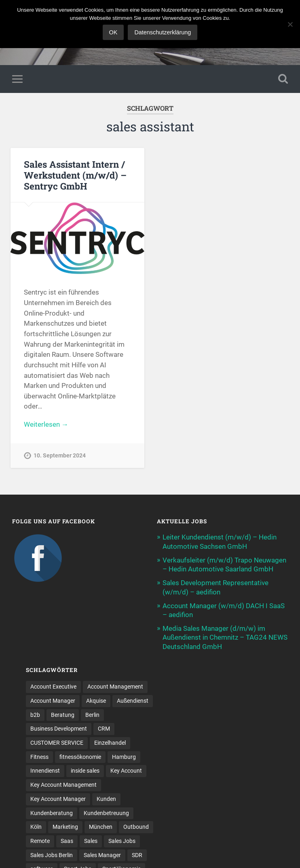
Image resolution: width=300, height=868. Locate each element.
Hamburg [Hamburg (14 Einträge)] (124, 756)
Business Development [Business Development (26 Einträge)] (59, 728)
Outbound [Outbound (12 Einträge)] (136, 826)
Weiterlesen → (46, 424)
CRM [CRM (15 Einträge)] (104, 728)
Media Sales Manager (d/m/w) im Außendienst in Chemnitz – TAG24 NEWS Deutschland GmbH (225, 636)
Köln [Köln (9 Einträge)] (36, 826)
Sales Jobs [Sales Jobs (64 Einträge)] (122, 840)
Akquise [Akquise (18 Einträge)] (96, 700)
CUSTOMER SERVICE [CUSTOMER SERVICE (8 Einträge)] (57, 742)
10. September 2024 (60, 456)
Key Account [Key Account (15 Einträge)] (126, 770)
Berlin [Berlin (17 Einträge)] (92, 714)
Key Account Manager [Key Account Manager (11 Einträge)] (58, 798)
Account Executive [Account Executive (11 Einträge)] (53, 686)
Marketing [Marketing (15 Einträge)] (65, 826)
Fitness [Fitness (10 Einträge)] (39, 756)
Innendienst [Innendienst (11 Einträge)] (45, 770)
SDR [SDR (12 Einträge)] (137, 854)
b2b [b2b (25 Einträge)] (35, 714)
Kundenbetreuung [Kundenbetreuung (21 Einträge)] (106, 812)
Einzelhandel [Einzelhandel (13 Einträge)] (110, 742)
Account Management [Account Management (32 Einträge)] (115, 686)
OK (113, 32)
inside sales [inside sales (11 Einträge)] (85, 770)
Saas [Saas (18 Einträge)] (67, 840)
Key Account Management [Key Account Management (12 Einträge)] (63, 784)
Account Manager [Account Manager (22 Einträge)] (53, 700)
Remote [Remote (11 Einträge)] (40, 840)
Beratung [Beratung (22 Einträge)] (63, 714)
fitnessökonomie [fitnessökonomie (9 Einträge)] (80, 756)
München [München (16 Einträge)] (101, 826)
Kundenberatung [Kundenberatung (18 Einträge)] (52, 812)
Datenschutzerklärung (163, 32)
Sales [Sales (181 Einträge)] (91, 840)
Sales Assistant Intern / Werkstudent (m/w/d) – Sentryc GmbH (75, 175)
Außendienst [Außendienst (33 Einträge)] (133, 700)
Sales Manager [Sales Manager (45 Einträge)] (102, 854)
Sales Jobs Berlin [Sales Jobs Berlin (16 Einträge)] (52, 854)
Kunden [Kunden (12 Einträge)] (106, 798)
